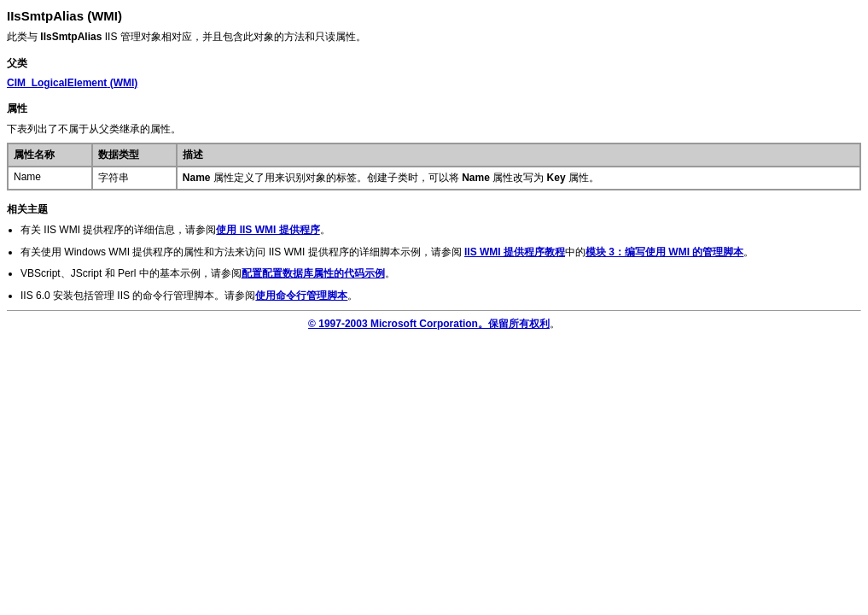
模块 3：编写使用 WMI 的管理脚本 (664, 252)
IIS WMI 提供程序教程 (515, 252)
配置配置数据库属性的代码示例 (313, 273)
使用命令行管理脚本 (301, 296)
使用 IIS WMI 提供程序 (268, 230)
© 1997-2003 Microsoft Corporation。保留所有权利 (429, 324)
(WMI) (72, 83)
